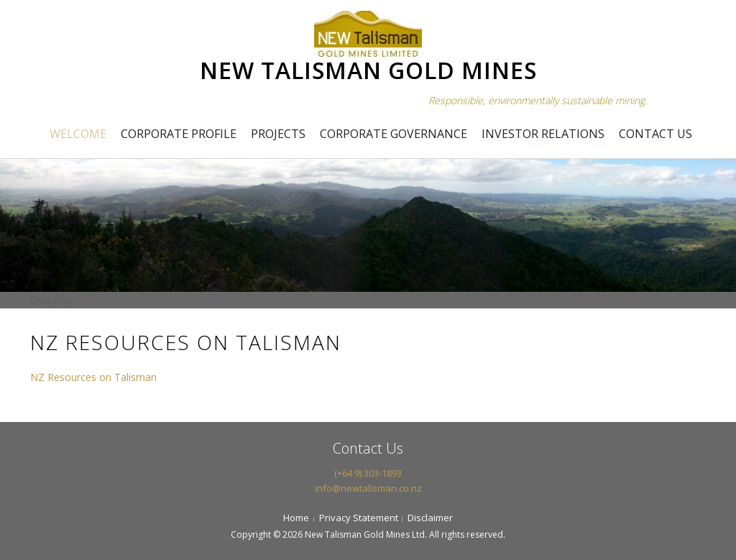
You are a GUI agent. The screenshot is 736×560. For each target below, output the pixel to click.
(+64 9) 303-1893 (368, 473)
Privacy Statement (359, 518)
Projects (278, 134)
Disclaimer (430, 518)
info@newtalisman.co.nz (368, 488)
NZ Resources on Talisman (93, 377)
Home (296, 518)
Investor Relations (543, 134)
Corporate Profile (179, 134)
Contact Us (655, 134)
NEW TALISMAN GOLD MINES (368, 70)
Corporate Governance (394, 134)
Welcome (78, 134)
